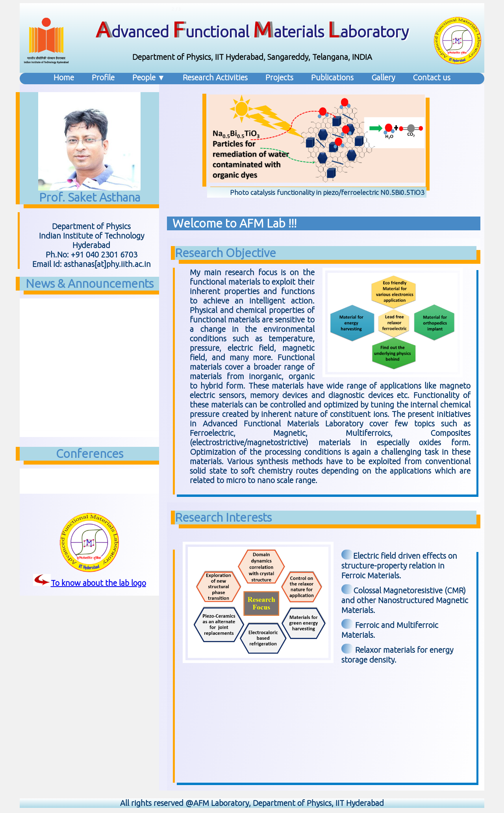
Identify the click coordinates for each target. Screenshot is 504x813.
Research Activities (215, 77)
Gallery (383, 77)
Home (64, 77)
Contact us (432, 77)
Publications (332, 77)
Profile (103, 77)
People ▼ (149, 77)
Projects (279, 77)
